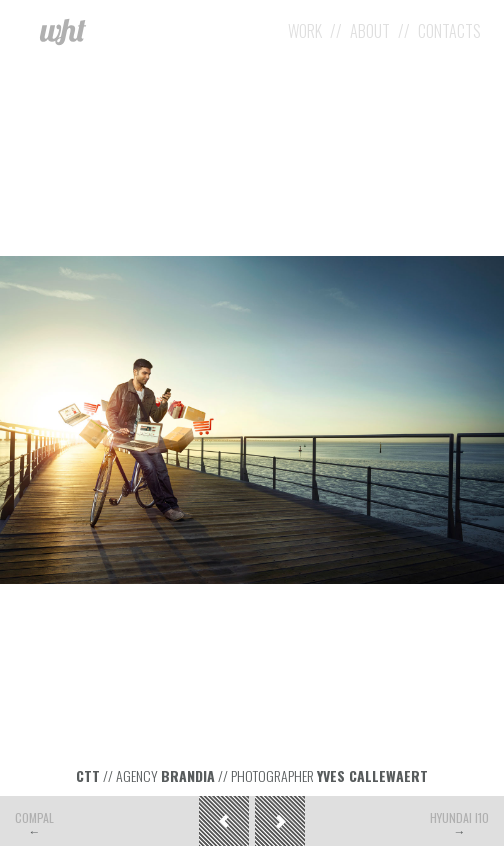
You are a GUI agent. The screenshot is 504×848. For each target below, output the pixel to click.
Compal (34, 817)
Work (305, 31)
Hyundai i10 (459, 817)
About (370, 31)
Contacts (449, 31)
